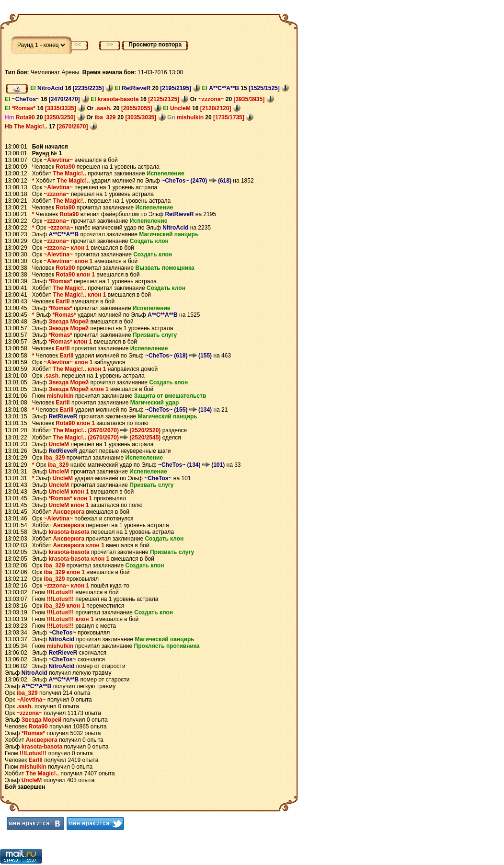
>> (110, 45)
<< (78, 45)
